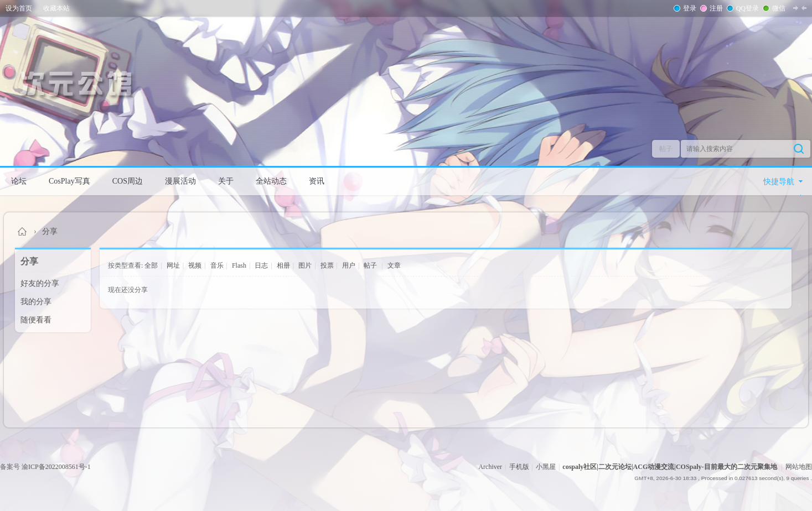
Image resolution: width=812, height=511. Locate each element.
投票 (327, 265)
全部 (151, 265)
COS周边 (128, 181)
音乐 (217, 265)
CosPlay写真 (69, 181)
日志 (261, 265)
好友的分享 (40, 283)
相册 (283, 265)
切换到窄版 (800, 8)
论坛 (19, 181)
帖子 (666, 149)
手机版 (519, 467)
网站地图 (799, 467)
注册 (715, 8)
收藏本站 (56, 8)
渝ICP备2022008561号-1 (56, 467)
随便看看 (36, 320)
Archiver (490, 467)
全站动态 (271, 181)
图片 (305, 265)
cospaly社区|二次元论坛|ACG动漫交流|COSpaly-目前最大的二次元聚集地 (23, 231)
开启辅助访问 (809, 8)
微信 (778, 8)
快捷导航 (779, 182)
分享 (50, 231)
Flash (239, 265)
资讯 (317, 181)
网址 (173, 265)
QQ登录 (746, 8)
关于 (226, 181)
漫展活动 (180, 181)
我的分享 (36, 302)
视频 (195, 265)
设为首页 (19, 8)
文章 (394, 265)
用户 (349, 265)
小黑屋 (546, 467)
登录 (689, 8)
